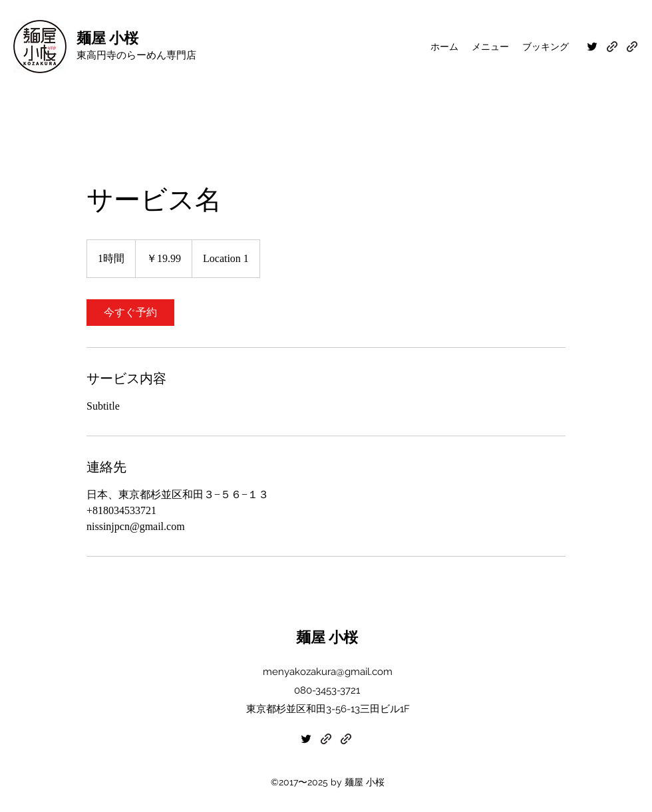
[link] (130, 313)
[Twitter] (592, 47)
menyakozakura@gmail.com (328, 672)
